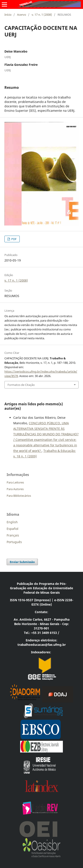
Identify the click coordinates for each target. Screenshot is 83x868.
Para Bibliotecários (19, 496)
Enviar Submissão (22, 562)
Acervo (22, 15)
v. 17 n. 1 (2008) (42, 15)
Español (13, 529)
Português (14, 542)
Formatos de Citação (21, 385)
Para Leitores (15, 482)
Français (13, 535)
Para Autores (15, 489)
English (12, 522)
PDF (14, 239)
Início (8, 15)
